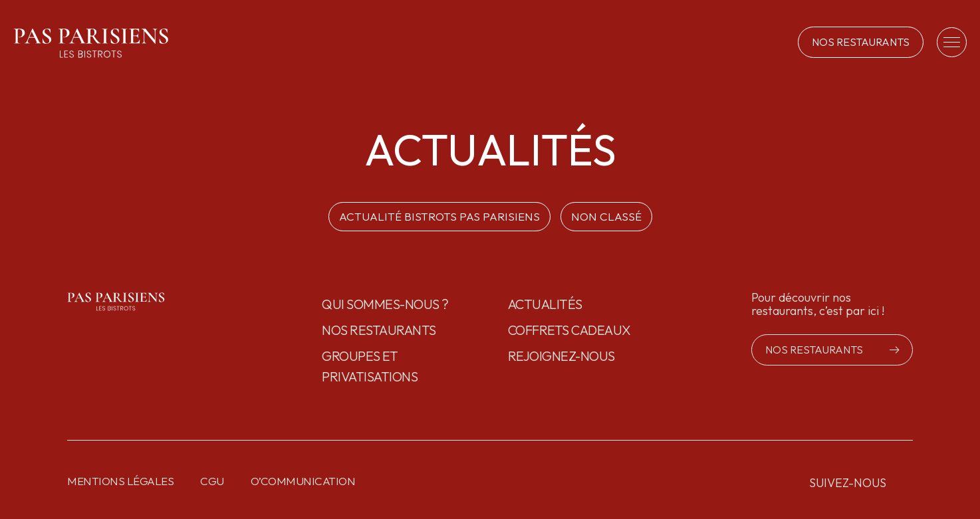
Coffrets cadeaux (569, 330)
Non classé (606, 216)
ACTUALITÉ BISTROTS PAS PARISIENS (439, 216)
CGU (212, 481)
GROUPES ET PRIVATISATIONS (370, 366)
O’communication (303, 481)
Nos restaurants (379, 330)
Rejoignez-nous (561, 356)
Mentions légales (120, 481)
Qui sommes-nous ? (385, 304)
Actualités (545, 304)
